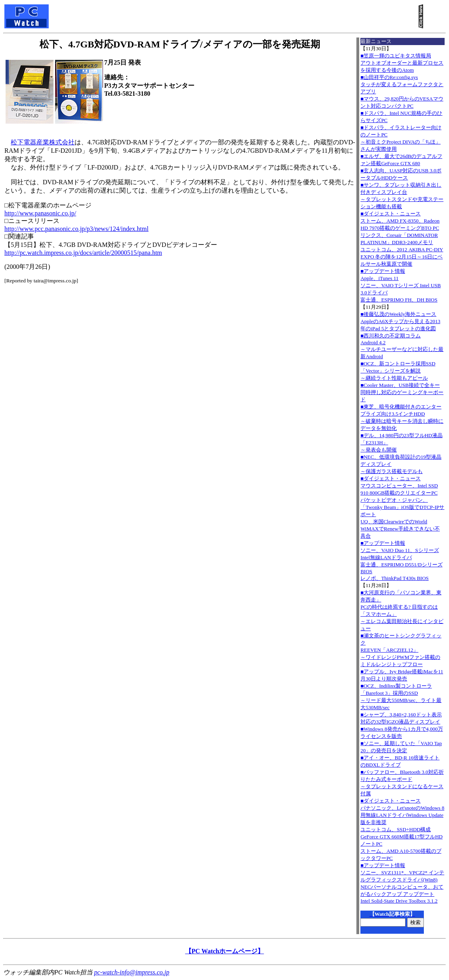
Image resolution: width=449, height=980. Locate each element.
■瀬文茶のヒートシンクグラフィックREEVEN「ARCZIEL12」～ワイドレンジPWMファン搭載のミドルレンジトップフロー (401, 650)
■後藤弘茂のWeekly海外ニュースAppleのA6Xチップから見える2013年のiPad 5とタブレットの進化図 (400, 321)
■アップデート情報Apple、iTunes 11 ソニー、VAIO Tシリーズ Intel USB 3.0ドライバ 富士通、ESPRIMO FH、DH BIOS (401, 285)
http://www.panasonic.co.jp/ (40, 213)
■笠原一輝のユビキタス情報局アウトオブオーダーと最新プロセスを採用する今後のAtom (402, 63)
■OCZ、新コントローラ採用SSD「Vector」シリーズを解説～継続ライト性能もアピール (398, 371)
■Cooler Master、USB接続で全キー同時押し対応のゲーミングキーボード (402, 392)
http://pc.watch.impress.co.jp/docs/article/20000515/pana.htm (83, 253)
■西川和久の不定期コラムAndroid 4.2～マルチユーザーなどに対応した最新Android (402, 346)
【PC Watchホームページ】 (225, 951)
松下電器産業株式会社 (43, 142)
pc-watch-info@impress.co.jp (132, 972)
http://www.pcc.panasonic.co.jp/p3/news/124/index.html (76, 229)
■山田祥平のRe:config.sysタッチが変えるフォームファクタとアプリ (402, 84)
